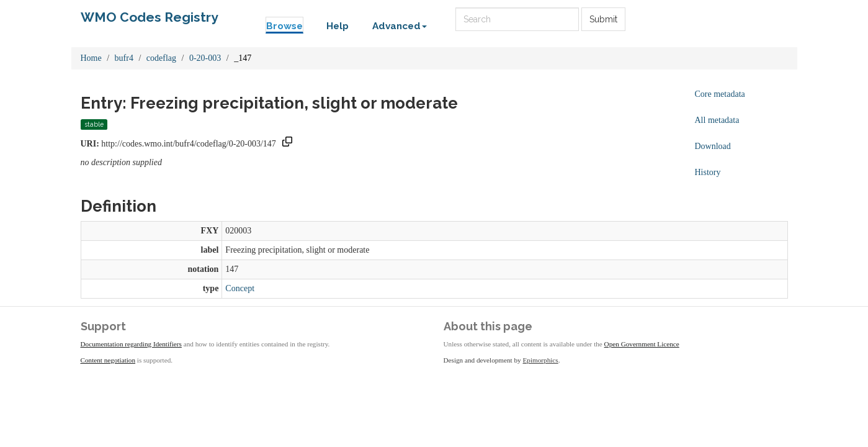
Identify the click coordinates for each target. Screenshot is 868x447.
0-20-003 (205, 58)
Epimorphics (541, 360)
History (708, 172)
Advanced (400, 26)
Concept (240, 288)
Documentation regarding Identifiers (131, 344)
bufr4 (124, 58)
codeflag (161, 58)
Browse (284, 26)
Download (713, 146)
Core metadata (720, 94)
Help (338, 26)
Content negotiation (108, 360)
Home (91, 58)
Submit (603, 19)
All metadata (717, 120)
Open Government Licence (642, 344)
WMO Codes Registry (150, 17)
